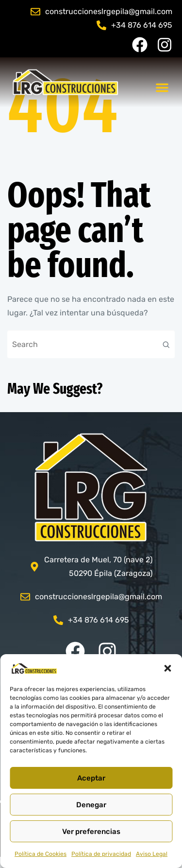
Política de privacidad (101, 854)
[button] (167, 668)
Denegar (91, 805)
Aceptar (91, 778)
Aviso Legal (152, 854)
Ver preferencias (91, 832)
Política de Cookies (41, 854)
